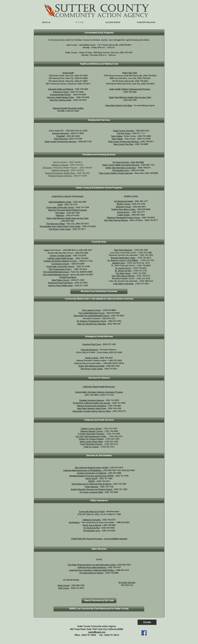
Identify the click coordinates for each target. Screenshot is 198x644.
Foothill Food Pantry (68, 277)
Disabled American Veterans (92, 400)
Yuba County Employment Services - (124, 142)
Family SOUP (92, 478)
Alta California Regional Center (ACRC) (92, 468)
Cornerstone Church (60, 264)
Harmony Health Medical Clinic (60, 97)
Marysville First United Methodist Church (92, 316)
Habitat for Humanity (60, 170)
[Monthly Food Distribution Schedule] (99, 291)
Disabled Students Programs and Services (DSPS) (91, 476)
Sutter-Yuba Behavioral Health (92, 366)
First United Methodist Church (56, 272)
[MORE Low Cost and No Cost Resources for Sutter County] (99, 609)
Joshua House (123, 212)
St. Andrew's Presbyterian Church (92, 321)
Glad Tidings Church (60, 280)
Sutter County (64, 585)
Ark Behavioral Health (123, 201)
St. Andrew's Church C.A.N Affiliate (123, 260)
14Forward (47, 168)
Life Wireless (74, 522)
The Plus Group (124, 133)
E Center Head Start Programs (91, 434)
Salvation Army (119, 263)
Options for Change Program (91, 439)
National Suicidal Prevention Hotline (68, 108)
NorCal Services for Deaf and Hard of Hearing (91, 484)
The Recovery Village (56, 224)
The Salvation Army (121, 170)
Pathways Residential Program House (123, 218)
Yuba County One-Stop (123, 144)
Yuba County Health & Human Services (116, 173)
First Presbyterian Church (60, 269)
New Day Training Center (61, 100)
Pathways (60, 215)
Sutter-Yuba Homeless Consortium (121, 168)
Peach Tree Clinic (130, 73)
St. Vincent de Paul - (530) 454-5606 (128, 162)
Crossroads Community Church (60, 207)
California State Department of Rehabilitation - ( (84, 470)
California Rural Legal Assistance (92, 567)
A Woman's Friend (61, 92)
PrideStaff (61, 136)
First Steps (60, 213)
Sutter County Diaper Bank (91, 442)
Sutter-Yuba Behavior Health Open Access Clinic (130, 97)
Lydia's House (123, 215)
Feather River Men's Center (123, 209)
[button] (146, 22)
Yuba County (64, 588)
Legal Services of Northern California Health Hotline (91, 570)
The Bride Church (123, 273)
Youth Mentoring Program (91, 444)
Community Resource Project (92, 511)
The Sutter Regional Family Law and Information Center (92, 565)
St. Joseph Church (123, 268)
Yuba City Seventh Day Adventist (91, 324)
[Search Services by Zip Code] (99, 601)
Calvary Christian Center (60, 256)
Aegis (60, 205)
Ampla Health (68, 73)
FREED (91, 481)
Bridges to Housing (60, 165)
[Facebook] (144, 633)
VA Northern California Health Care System (92, 403)
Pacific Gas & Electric (92, 525)
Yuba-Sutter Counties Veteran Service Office (92, 411)
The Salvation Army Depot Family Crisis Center (60, 226)
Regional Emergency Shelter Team (60, 173)
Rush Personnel (61, 139)
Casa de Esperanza (89, 350)
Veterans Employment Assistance (92, 406)
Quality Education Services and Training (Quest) (92, 489)
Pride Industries (92, 487)
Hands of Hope (92, 358)
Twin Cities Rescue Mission (116, 220)
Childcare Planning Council (92, 431)
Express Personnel (61, 133)
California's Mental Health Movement (99, 387)
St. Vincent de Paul (123, 271)
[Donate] (147, 622)
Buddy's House (123, 204)
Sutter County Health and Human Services (121, 165)
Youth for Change (91, 447)
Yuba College (117, 136)
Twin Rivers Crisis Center (60, 229)
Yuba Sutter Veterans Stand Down (92, 408)
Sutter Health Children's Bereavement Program (130, 89)
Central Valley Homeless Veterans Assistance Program (99, 392)
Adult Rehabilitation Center (60, 202)
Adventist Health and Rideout (61, 89)
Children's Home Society (91, 429)
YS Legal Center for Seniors (91, 573)
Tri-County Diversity (127, 582)
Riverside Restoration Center (123, 258)
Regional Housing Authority (60, 176)
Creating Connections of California (92, 473)
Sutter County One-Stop (124, 131)
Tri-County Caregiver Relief (91, 492)
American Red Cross (92, 344)
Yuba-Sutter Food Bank (123, 284)
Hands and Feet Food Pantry (61, 283)
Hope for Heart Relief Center (61, 286)
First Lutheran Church (92, 310)
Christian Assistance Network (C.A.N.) (60, 261)
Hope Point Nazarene (123, 250)
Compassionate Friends (60, 95)
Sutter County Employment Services (61, 142)
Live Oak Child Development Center (91, 437)
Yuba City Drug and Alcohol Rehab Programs (67, 210)
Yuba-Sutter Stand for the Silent (119, 105)
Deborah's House (123, 207)
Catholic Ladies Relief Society (60, 258)
